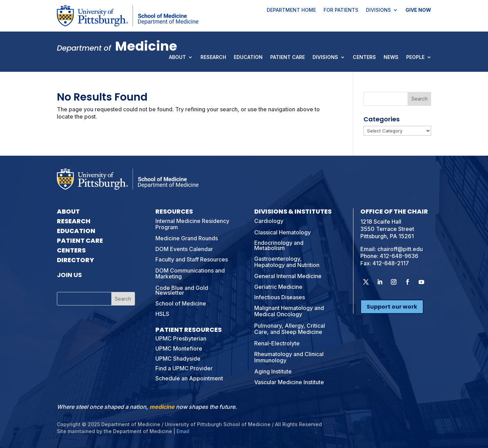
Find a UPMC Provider (184, 368)
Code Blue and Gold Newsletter (182, 290)
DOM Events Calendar (184, 249)
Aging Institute (273, 371)
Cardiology (269, 221)
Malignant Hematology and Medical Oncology (289, 311)
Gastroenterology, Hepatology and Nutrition (287, 262)
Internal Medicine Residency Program (192, 224)
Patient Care (288, 58)
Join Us (69, 275)
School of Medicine (181, 303)
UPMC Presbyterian (181, 338)
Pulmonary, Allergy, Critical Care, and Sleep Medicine (290, 329)
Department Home (291, 10)
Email (183, 431)
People (415, 58)
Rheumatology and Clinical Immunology (289, 357)
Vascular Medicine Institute (289, 382)
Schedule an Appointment (189, 378)
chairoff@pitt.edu (400, 249)
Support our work (392, 307)
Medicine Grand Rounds (187, 238)
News (391, 58)
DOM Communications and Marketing (190, 274)
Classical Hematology (282, 232)
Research (213, 58)
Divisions (378, 10)
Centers (364, 58)
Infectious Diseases (280, 297)
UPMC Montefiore (179, 348)
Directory (75, 260)
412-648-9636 (399, 256)
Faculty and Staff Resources (192, 259)
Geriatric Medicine (278, 287)
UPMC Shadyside (178, 359)
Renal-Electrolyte (277, 343)
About (177, 58)
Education (248, 58)
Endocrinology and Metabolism (279, 245)
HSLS (162, 314)
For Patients (341, 10)
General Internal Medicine (288, 276)
